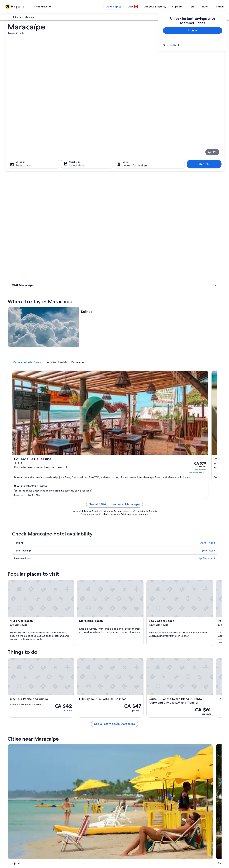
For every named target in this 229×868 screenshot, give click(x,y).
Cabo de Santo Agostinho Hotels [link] (35, 636)
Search (206, 112)
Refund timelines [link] (183, 807)
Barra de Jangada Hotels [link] (30, 629)
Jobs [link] (8, 796)
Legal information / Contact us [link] (133, 825)
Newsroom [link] (11, 831)
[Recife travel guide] (121, 575)
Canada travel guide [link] (72, 790)
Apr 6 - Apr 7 (208, 328)
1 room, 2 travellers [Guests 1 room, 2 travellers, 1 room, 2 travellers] (135, 113)
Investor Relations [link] (14, 813)
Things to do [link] (19, 162)
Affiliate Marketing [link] (15, 825)
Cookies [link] (122, 796)
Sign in (220, 7)
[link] (193, 45)
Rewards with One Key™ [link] (74, 837)
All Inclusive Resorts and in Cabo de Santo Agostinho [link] (145, 629)
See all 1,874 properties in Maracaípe (141, 286)
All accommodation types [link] (75, 825)
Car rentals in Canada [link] (72, 819)
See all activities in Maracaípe (141, 549)
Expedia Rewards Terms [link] (130, 819)
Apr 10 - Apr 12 (207, 336)
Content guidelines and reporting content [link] (139, 831)
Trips (198, 7)
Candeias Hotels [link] (125, 636)
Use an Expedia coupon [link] (186, 813)
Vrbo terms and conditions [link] (131, 813)
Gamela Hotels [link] (124, 650)
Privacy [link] (122, 790)
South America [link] (13, 18)
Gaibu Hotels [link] (24, 650)
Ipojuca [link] (15, 681)
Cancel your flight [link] (183, 802)
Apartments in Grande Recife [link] (33, 657)
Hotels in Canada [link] (70, 796)
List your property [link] (14, 802)
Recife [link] (51, 18)
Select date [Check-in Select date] (21, 113)
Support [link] (178, 790)
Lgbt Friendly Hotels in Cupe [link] (32, 643)
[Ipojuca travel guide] (80, 575)
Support (184, 7)
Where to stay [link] (20, 157)
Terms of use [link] (124, 802)
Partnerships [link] (12, 807)
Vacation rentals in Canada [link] (75, 802)
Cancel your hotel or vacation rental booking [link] (196, 796)
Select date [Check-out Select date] (75, 113)
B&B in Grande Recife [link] (128, 657)
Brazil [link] (26, 18)
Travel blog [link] (67, 831)
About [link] (9, 790)
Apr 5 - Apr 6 (208, 320)
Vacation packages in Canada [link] (76, 807)
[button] (115, 605)
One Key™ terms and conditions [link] (134, 807)
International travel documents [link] (189, 819)
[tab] (80, 197)
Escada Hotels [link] (124, 643)
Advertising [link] (11, 819)
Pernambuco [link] (38, 18)
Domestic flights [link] (70, 813)
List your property (162, 7)
